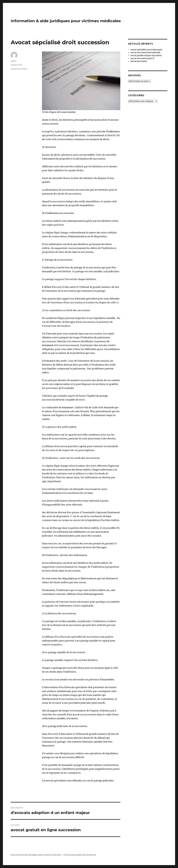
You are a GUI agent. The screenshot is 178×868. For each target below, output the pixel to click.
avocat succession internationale (145, 53)
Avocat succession (139, 61)
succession (69, 112)
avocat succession (19, 69)
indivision (114, 131)
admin (14, 61)
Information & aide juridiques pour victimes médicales (66, 21)
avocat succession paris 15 (142, 58)
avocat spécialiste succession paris (146, 50)
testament (48, 345)
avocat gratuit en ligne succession (146, 55)
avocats (81, 299)
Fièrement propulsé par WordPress (80, 855)
